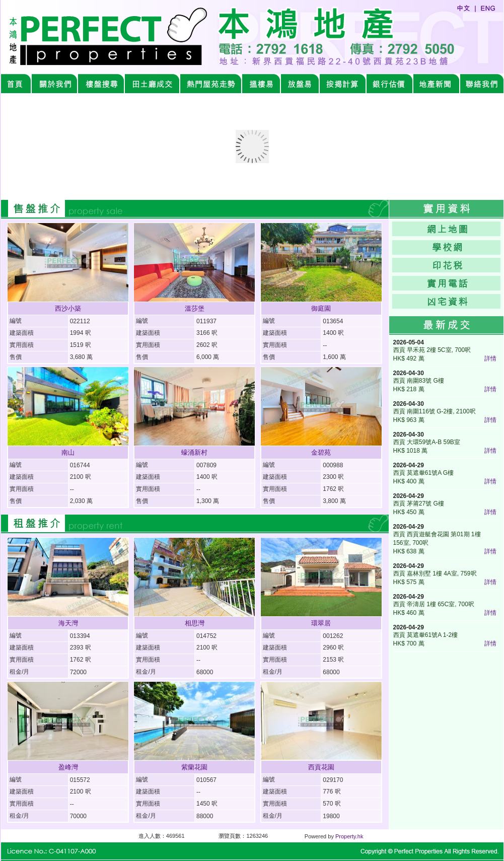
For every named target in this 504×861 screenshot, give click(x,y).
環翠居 (321, 623)
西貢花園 (321, 767)
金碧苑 (321, 452)
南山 (68, 452)
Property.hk (349, 836)
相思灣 (195, 623)
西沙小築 (68, 308)
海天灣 (68, 623)
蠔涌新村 (194, 452)
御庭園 (321, 308)
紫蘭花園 (194, 767)
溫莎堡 (195, 308)
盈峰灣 (68, 767)
